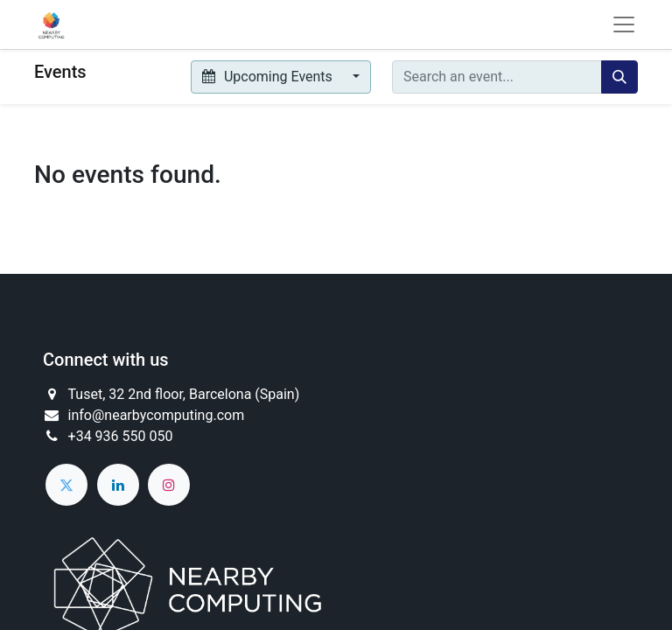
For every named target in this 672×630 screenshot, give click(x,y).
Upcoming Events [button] (269, 77)
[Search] (619, 77)
